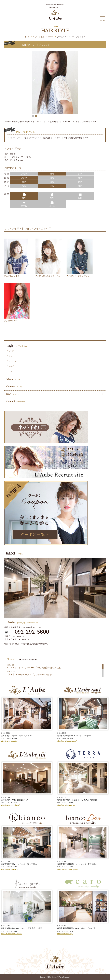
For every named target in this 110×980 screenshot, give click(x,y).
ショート (12, 356)
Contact (16, 401)
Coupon (14, 387)
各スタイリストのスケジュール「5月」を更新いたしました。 (35, 668)
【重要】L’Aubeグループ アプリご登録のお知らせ (29, 674)
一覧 (11, 371)
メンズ (11, 351)
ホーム (27, 37)
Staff (13, 394)
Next (76, 80)
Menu (13, 379)
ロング (11, 366)
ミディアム (13, 361)
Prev (34, 80)
